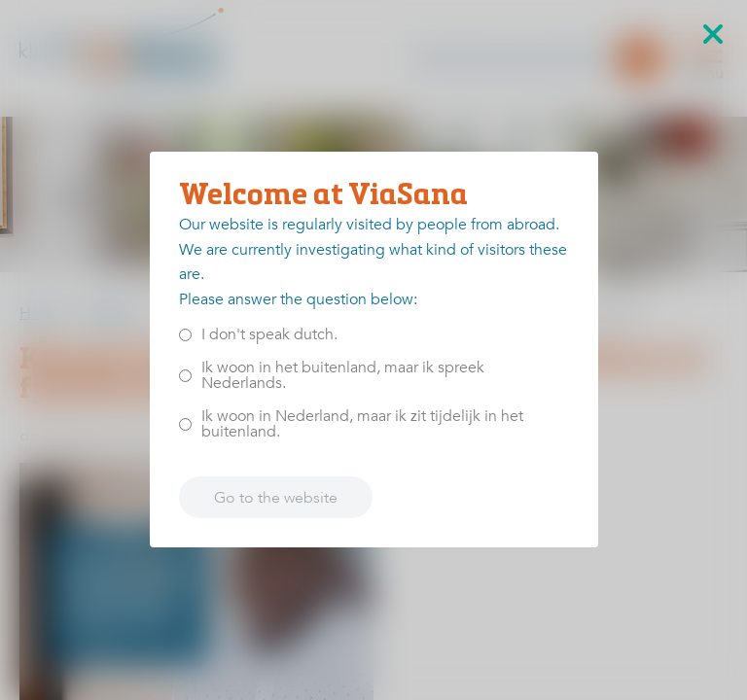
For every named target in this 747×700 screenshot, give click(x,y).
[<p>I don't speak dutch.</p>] (185, 335)
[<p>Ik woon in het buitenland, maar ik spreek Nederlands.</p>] (185, 376)
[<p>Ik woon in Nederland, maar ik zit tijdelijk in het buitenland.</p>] (185, 424)
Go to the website (276, 498)
